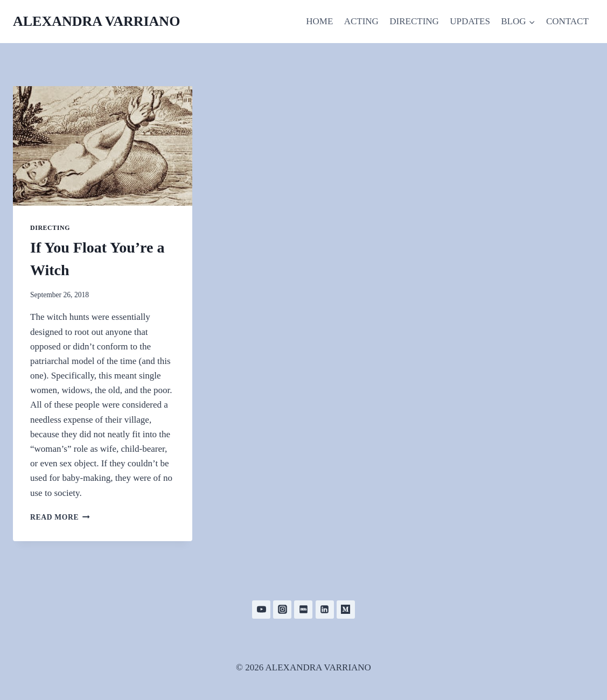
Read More (60, 517)
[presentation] (103, 146)
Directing (50, 228)
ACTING (361, 21)
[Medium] (346, 610)
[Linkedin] (325, 610)
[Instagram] (282, 610)
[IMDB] (303, 610)
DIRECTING (414, 21)
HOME (319, 21)
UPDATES (470, 21)
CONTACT (567, 21)
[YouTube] (261, 610)
